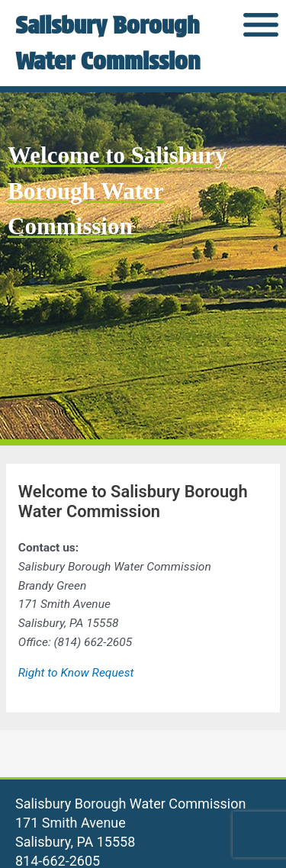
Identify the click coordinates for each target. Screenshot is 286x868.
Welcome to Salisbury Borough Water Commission (117, 191)
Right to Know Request (76, 673)
